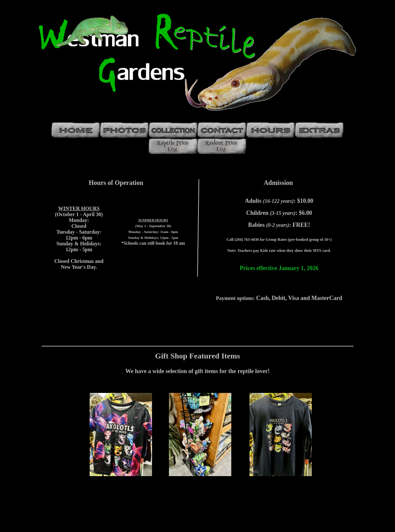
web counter (198, 526)
